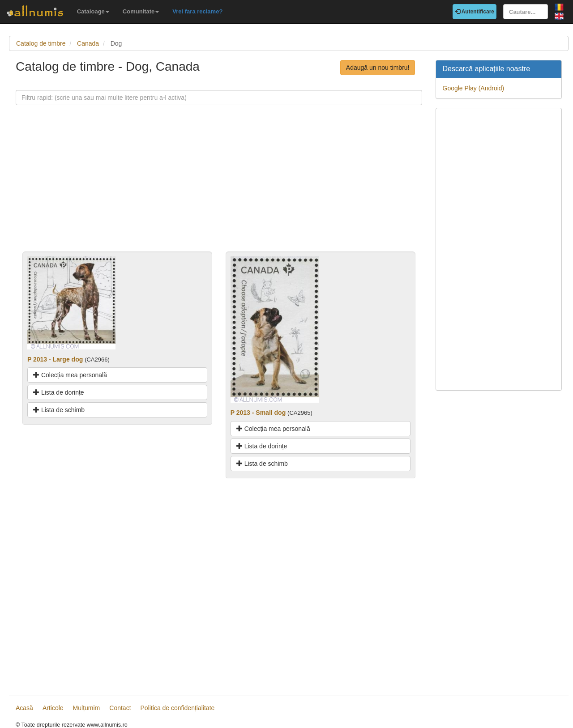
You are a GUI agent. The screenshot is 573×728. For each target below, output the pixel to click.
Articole (53, 708)
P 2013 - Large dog (55, 359)
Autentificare (475, 12)
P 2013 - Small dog (258, 413)
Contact (120, 708)
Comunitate (141, 11)
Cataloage (93, 11)
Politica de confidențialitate (178, 708)
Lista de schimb (59, 410)
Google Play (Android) (474, 88)
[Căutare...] (526, 12)
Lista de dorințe (59, 392)
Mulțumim (87, 708)
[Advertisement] (219, 189)
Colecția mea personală (70, 375)
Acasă (24, 708)
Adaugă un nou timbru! (378, 68)
